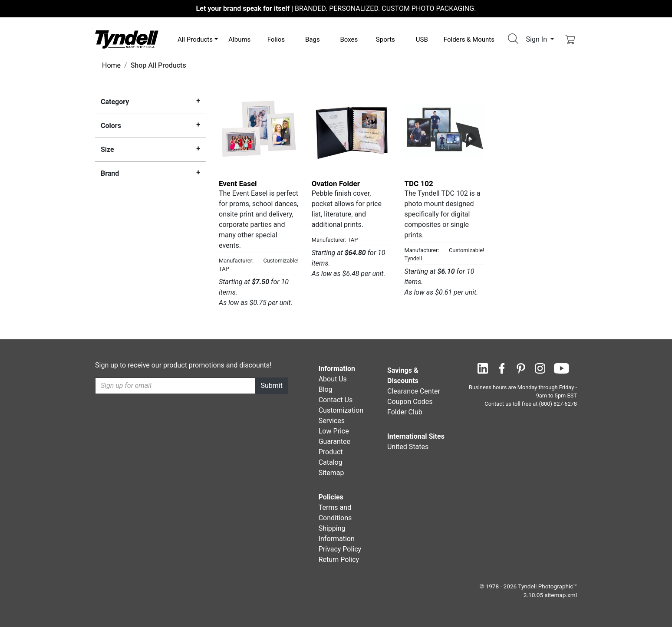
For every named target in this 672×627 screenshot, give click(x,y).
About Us (333, 379)
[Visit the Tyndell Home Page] (127, 39)
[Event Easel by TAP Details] (259, 133)
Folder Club (405, 412)
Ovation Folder (336, 184)
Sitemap (331, 473)
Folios (276, 39)
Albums (239, 39)
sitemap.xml (561, 595)
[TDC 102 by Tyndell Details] (445, 133)
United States (408, 447)
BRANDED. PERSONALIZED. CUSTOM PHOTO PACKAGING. (336, 8)
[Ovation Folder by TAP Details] (352, 133)
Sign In (537, 39)
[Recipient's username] (175, 386)
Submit (272, 386)
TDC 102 (419, 184)
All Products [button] (195, 39)
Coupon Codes (410, 402)
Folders (469, 39)
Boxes (349, 39)
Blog (326, 389)
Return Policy (339, 560)
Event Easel (238, 184)
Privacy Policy (340, 549)
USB (422, 39)
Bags (313, 39)
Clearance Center (414, 391)
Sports (385, 39)
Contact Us (336, 400)
